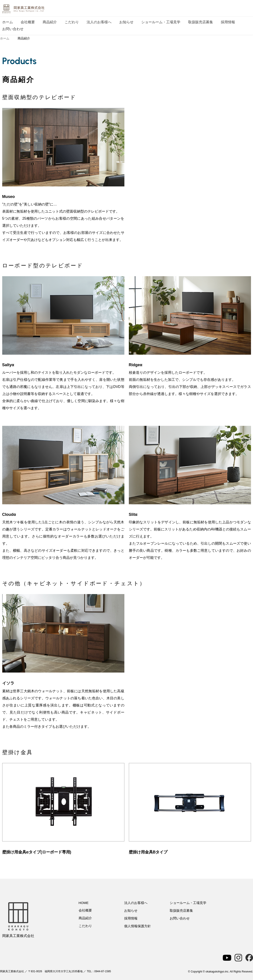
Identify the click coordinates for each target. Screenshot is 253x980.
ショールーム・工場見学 (161, 22)
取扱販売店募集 (201, 22)
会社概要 (28, 22)
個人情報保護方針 (137, 926)
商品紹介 (50, 22)
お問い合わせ (13, 29)
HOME (84, 903)
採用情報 (228, 22)
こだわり (72, 22)
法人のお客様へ (99, 22)
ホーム (8, 22)
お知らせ (126, 22)
